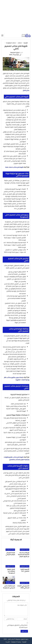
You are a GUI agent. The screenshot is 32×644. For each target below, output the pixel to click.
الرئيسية (24, 642)
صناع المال (26, 90)
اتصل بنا (8, 642)
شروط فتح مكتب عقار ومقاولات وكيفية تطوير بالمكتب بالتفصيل (17, 458)
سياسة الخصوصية (16, 642)
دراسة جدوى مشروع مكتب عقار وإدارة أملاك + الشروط (17, 379)
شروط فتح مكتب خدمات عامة (14, 167)
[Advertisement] (16, 17)
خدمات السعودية (25, 550)
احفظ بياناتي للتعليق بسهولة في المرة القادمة (17, 626)
